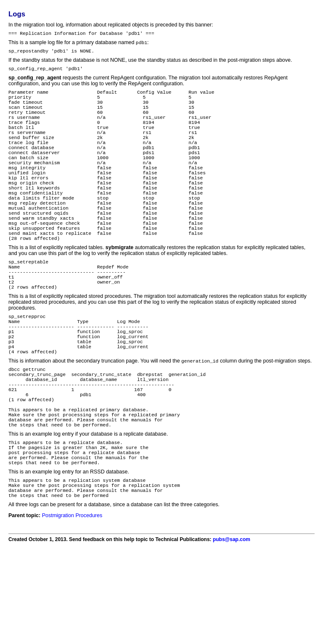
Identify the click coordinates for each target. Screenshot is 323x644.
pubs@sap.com (232, 626)
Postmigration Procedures (72, 602)
